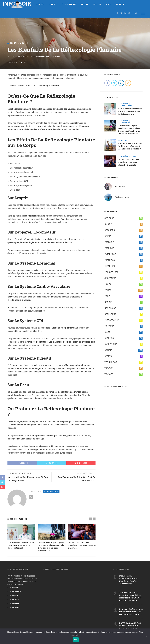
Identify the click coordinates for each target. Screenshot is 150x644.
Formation (123, 260)
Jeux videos (123, 278)
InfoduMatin (15, 591)
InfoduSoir (15, 599)
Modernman (121, 186)
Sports (122, 4)
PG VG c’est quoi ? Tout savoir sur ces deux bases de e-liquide (82, 545)
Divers (124, 140)
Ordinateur (123, 314)
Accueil (42, 4)
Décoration (123, 230)
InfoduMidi (15, 607)
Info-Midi (14, 595)
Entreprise (126, 105)
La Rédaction (24, 56)
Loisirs (99, 4)
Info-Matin (14, 587)
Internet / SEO (123, 272)
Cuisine (123, 224)
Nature (123, 302)
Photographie (123, 320)
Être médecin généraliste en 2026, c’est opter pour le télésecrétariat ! (21, 545)
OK (76, 640)
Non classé (123, 308)
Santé (25, 43)
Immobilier (123, 266)
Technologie (71, 4)
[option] (21, 537)
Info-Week (14, 603)
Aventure (123, 218)
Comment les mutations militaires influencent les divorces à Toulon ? (130, 146)
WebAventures (122, 197)
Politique (126, 122)
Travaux (123, 368)
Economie (123, 248)
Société (55, 4)
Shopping (123, 338)
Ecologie (123, 242)
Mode (110, 4)
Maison (86, 4)
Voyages (123, 374)
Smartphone (123, 344)
